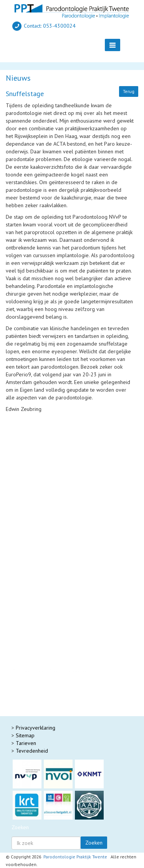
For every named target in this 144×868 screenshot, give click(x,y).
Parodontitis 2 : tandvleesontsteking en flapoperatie (65, 532)
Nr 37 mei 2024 (31, 616)
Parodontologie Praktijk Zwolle (49, 693)
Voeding (22, 467)
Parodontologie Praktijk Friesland (51, 678)
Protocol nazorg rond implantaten (52, 436)
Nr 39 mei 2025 (31, 601)
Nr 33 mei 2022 (31, 647)
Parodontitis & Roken (37, 459)
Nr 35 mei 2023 (31, 632)
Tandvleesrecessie (27, 559)
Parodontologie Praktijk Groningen (52, 685)
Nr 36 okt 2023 (30, 624)
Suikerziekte (27, 451)
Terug (129, 91)
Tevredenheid (32, 751)
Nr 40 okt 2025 (30, 593)
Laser (19, 482)
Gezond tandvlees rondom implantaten (51, 544)
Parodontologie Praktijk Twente (75, 857)
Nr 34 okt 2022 (30, 639)
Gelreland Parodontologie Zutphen (53, 708)
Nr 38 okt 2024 (30, 609)
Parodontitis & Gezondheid (44, 444)
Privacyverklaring (36, 728)
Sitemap (25, 735)
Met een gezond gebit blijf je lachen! (49, 551)
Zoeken (94, 843)
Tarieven (26, 743)
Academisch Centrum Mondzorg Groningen (62, 701)
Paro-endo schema (34, 474)
